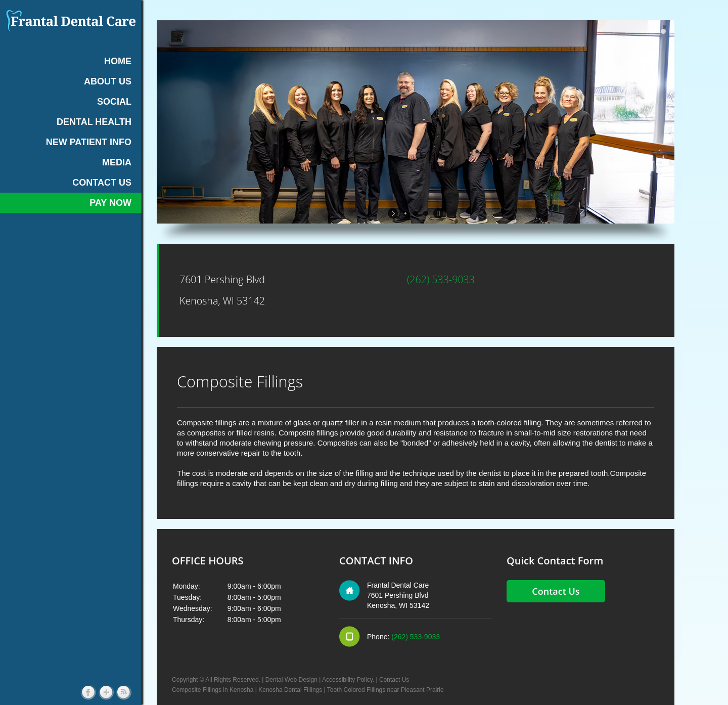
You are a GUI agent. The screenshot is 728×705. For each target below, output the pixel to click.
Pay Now (110, 203)
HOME (118, 61)
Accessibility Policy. (348, 680)
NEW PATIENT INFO (89, 142)
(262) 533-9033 (441, 279)
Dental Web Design (291, 680)
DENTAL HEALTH (94, 122)
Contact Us (394, 680)
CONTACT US (102, 183)
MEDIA (117, 162)
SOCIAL (114, 102)
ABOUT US (108, 81)
